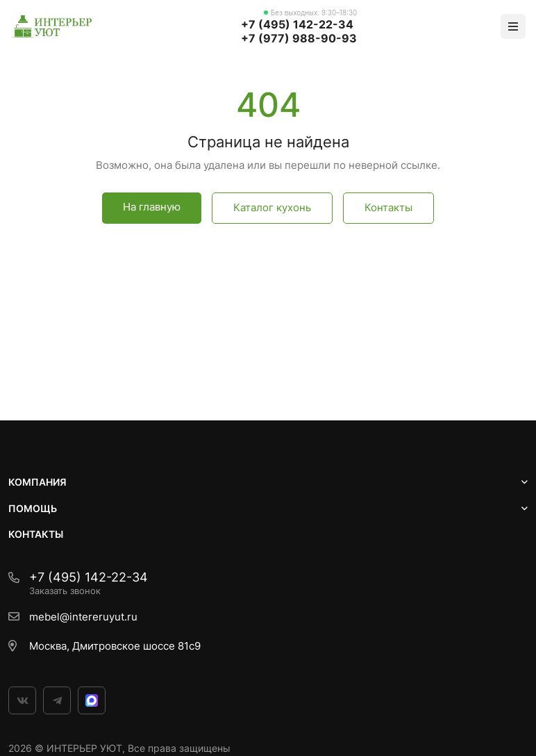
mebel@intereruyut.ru (83, 617)
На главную (152, 207)
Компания (37, 482)
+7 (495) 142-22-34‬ (297, 24)
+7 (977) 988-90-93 (299, 38)
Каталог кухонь (272, 207)
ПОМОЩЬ (33, 508)
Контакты (388, 207)
